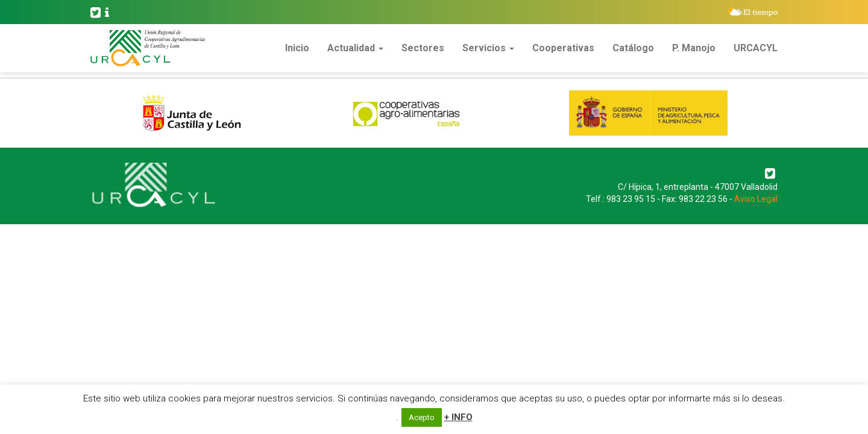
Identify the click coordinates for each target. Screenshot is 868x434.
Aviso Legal (756, 199)
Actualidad (355, 48)
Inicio (297, 48)
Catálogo (633, 48)
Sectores (423, 48)
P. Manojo (694, 48)
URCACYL (756, 48)
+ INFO (458, 417)
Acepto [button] (422, 417)
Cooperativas (563, 48)
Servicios (488, 48)
